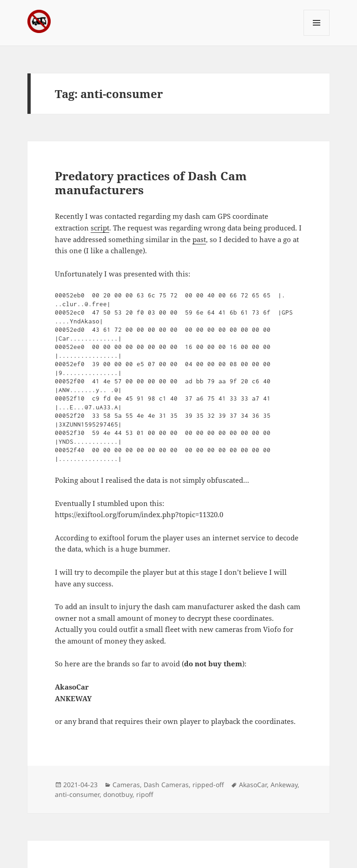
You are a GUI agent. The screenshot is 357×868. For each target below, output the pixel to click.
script (100, 228)
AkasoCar (253, 785)
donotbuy (118, 794)
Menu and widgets (317, 36)
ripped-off (208, 785)
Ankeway (284, 785)
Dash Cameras (166, 785)
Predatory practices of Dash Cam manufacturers (151, 183)
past (199, 239)
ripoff (145, 794)
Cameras (126, 785)
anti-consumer (77, 794)
